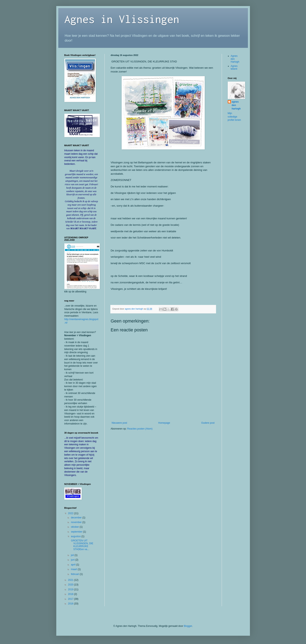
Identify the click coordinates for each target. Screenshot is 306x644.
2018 (71, 594)
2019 (71, 589)
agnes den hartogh (236, 105)
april (73, 565)
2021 (71, 580)
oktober (75, 527)
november (77, 522)
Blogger (188, 626)
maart (74, 569)
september (77, 532)
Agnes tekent (234, 67)
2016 (71, 604)
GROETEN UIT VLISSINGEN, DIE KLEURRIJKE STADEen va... (82, 545)
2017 (71, 599)
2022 (71, 513)
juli (73, 555)
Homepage (164, 423)
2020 (71, 585)
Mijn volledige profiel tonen (234, 117)
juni (73, 560)
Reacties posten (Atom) (140, 429)
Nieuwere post (120, 423)
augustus (76, 536)
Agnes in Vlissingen (122, 19)
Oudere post (208, 423)
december (77, 518)
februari (75, 574)
